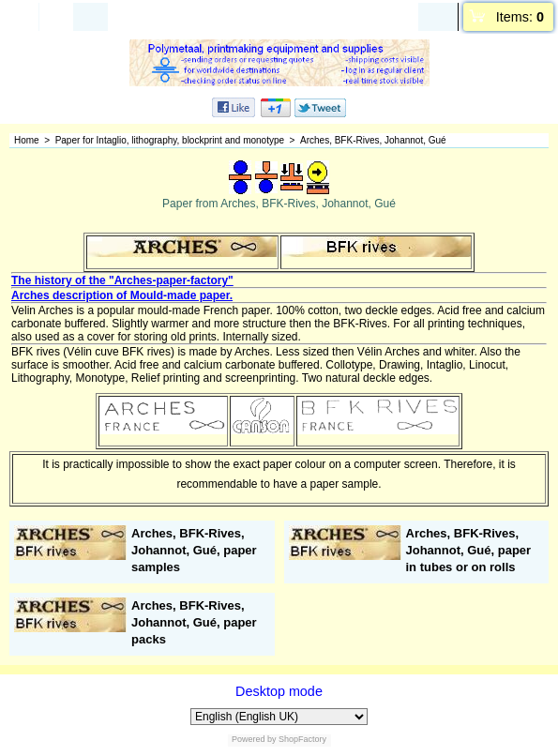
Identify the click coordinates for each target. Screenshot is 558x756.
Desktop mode (279, 691)
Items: (520, 17)
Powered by (254, 739)
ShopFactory (302, 739)
